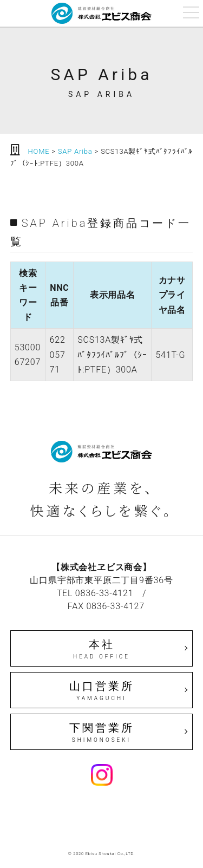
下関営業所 (102, 733)
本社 (102, 649)
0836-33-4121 (104, 593)
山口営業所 (102, 691)
